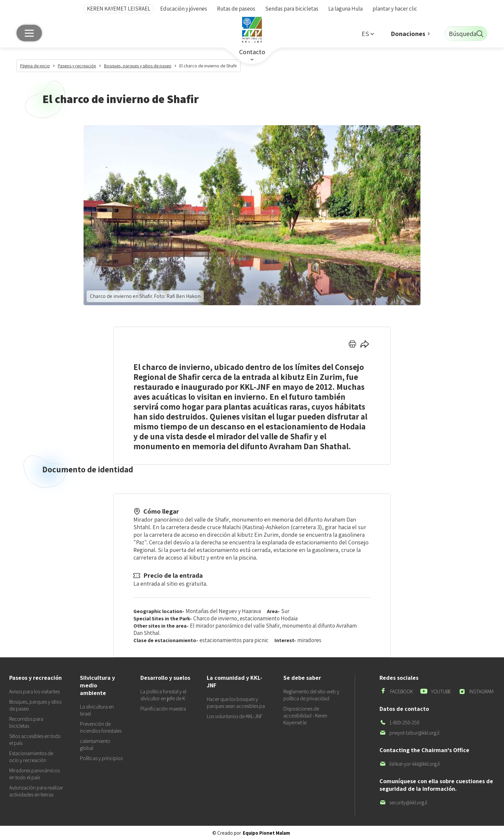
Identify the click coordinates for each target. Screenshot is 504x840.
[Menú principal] (29, 33)
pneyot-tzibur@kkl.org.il (409, 733)
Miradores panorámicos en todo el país (35, 774)
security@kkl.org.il (403, 803)
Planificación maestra (163, 709)
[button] (368, 34)
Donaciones (408, 34)
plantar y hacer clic (395, 9)
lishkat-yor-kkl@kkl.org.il (410, 764)
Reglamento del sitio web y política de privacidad (311, 695)
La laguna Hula (345, 9)
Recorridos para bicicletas (26, 722)
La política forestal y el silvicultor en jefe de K (163, 695)
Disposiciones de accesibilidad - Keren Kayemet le (305, 716)
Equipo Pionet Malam (266, 833)
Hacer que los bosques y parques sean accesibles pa (236, 703)
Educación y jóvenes (184, 9)
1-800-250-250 (399, 723)
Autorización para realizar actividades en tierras (36, 791)
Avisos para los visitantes (35, 692)
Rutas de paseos (236, 9)
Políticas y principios (101, 758)
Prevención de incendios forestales (101, 727)
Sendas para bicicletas (292, 9)
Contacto (252, 52)
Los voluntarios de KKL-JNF (234, 716)
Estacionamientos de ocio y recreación (31, 757)
